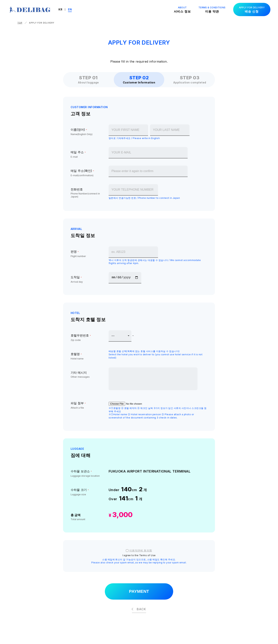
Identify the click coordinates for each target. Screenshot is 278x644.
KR (64, 9)
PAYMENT (139, 592)
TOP (20, 23)
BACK (141, 610)
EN (73, 9)
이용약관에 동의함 (141, 550)
